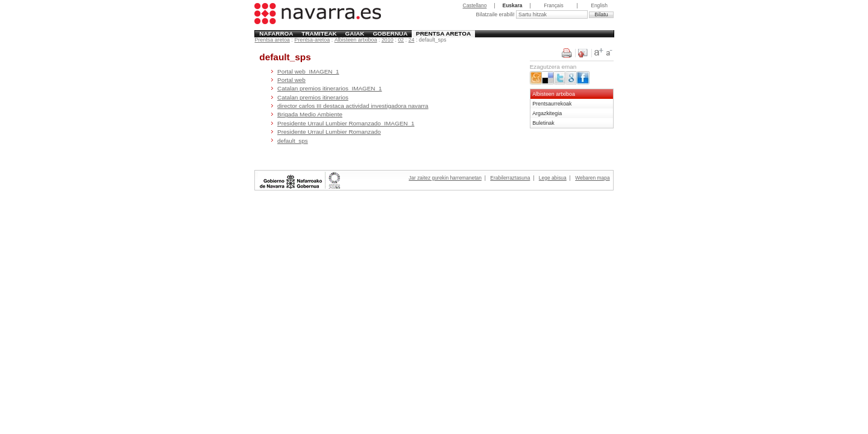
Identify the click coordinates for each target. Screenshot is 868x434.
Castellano (475, 5)
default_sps (293, 141)
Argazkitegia (547, 113)
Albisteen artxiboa (356, 40)
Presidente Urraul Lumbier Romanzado (329, 132)
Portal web (291, 80)
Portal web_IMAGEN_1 (308, 71)
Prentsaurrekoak (552, 104)
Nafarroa (276, 33)
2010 (388, 40)
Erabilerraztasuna (510, 178)
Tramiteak (319, 33)
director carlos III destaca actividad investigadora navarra (353, 106)
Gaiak (355, 33)
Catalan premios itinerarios (313, 97)
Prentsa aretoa (443, 33)
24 (412, 40)
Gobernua (390, 33)
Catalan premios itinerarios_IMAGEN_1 (329, 88)
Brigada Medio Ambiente (310, 114)
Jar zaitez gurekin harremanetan (445, 178)
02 (401, 40)
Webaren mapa (592, 178)
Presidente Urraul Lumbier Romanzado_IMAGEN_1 (346, 123)
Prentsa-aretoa (312, 40)
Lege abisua (553, 178)
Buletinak (543, 123)
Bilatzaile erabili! (496, 14)
